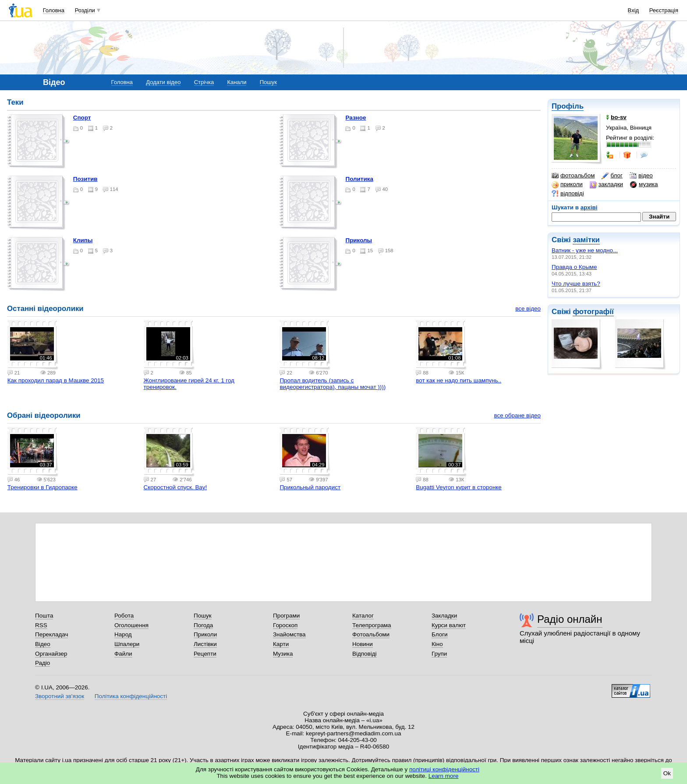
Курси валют (449, 625)
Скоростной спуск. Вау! (175, 487)
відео (641, 176)
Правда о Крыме (574, 267)
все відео (528, 309)
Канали (237, 82)
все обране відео (517, 415)
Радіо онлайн (570, 619)
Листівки (205, 644)
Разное (356, 118)
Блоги (440, 634)
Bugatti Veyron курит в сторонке (459, 487)
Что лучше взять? (576, 284)
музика (644, 184)
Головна (54, 10)
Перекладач (51, 634)
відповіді (568, 194)
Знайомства (289, 634)
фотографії (593, 312)
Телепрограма (372, 625)
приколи (567, 184)
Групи (439, 654)
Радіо (42, 663)
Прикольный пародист (310, 487)
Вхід (634, 10)
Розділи (85, 10)
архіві (589, 207)
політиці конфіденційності (444, 769)
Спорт (82, 118)
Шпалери (127, 644)
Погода (203, 625)
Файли (123, 654)
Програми (286, 616)
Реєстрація (664, 10)
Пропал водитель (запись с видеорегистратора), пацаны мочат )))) (333, 384)
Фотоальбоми (371, 634)
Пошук (268, 82)
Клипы (83, 240)
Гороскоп (285, 625)
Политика (359, 179)
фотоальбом (573, 176)
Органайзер (51, 654)
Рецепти (205, 654)
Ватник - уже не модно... (585, 250)
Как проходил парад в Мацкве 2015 (56, 380)
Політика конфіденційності (131, 696)
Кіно (437, 644)
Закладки (444, 616)
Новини (363, 644)
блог (612, 176)
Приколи (205, 634)
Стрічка (204, 82)
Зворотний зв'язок (60, 696)
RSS (41, 625)
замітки (586, 240)
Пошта (44, 616)
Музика (283, 654)
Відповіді (365, 654)
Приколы (359, 240)
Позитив (85, 179)
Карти (281, 644)
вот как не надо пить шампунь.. (459, 380)
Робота (124, 616)
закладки (606, 184)
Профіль (568, 106)
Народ (123, 634)
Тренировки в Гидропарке (42, 487)
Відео (43, 644)
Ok (667, 773)
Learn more (444, 776)
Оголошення (131, 625)
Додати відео (163, 82)
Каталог (363, 616)
